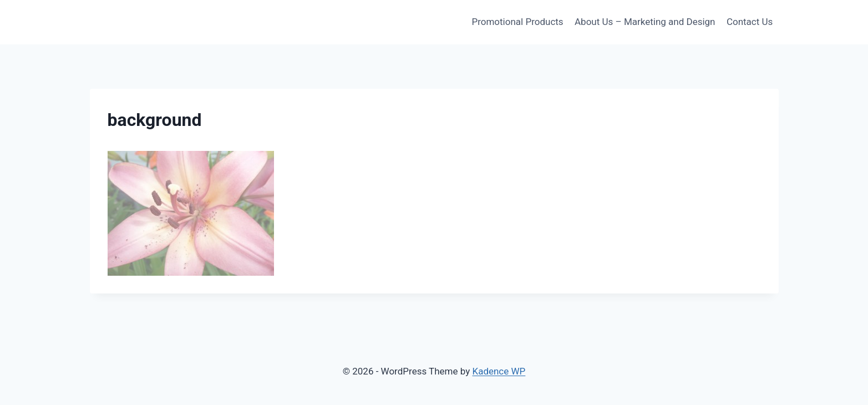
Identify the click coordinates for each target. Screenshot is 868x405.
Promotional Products (517, 22)
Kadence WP (499, 371)
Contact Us (750, 22)
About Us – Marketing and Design (645, 22)
